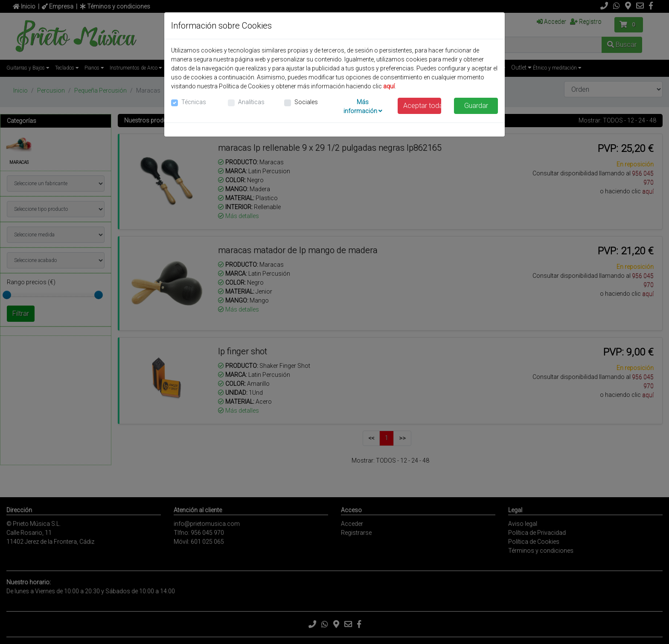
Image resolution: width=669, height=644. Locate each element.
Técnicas (194, 102)
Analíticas (251, 102)
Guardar (476, 106)
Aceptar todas (422, 106)
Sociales (306, 102)
